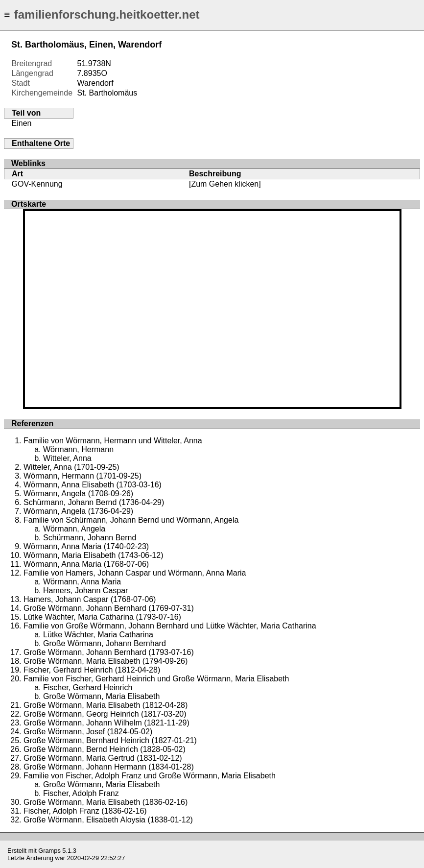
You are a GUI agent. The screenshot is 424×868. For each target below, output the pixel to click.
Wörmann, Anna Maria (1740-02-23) (86, 546)
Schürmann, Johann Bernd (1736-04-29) (94, 502)
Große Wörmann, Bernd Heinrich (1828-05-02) (105, 749)
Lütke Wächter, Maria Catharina (98, 635)
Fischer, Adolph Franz (81, 793)
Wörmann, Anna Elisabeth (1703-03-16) (93, 485)
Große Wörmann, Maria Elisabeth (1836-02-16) (106, 802)
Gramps (49, 851)
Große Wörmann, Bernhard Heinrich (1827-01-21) (110, 740)
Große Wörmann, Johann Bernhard (105, 643)
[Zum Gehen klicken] (225, 184)
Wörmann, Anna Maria (82, 582)
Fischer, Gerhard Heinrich (88, 687)
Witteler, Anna (67, 458)
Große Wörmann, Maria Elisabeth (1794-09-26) (106, 661)
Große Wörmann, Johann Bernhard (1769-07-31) (109, 608)
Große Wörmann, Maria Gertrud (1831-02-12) (103, 758)
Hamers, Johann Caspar (85, 591)
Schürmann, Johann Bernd (90, 538)
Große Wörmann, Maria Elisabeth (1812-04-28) (106, 705)
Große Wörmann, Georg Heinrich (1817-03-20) (105, 714)
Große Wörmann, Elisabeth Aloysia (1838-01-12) (108, 820)
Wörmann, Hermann (78, 449)
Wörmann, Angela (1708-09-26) (78, 494)
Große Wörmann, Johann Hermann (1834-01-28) (109, 767)
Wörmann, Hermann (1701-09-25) (82, 476)
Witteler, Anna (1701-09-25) (71, 467)
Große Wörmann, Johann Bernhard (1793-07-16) (109, 652)
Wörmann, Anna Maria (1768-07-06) (86, 564)
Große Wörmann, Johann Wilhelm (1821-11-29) (106, 723)
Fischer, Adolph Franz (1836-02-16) (85, 811)
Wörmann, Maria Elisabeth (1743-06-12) (93, 555)
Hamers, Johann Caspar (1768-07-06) (90, 599)
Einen (22, 123)
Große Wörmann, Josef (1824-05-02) (88, 732)
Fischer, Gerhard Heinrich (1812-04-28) (92, 670)
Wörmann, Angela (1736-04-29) (78, 511)
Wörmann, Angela (74, 529)
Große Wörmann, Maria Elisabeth (101, 696)
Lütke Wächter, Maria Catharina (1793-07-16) (102, 617)
